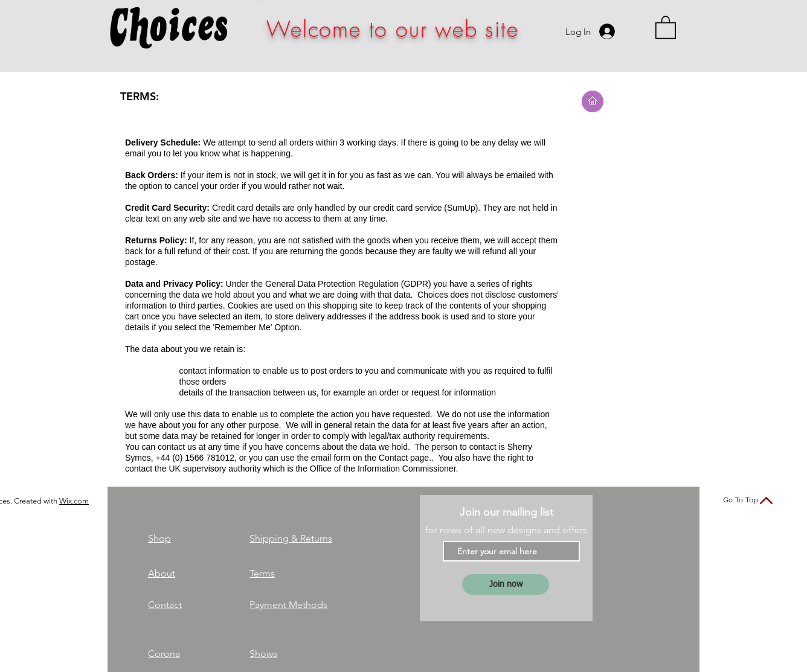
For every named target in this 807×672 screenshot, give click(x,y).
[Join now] (506, 584)
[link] (666, 27)
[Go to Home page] (593, 101)
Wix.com (74, 501)
